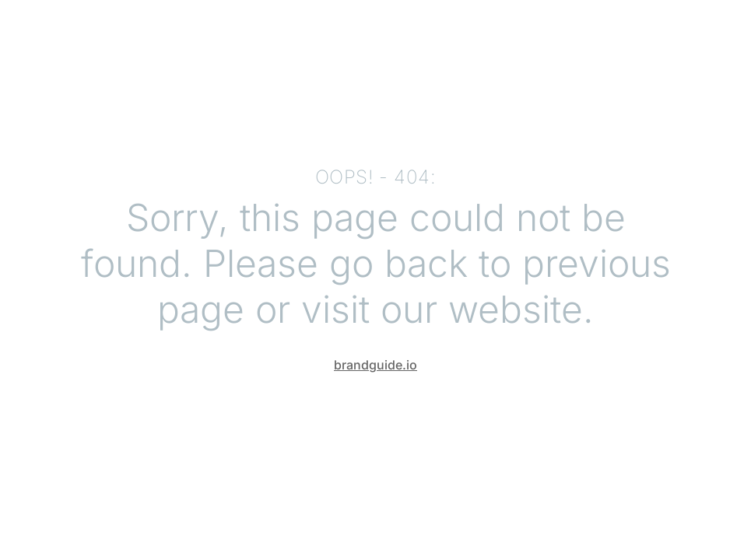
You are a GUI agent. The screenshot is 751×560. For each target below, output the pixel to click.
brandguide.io (375, 365)
